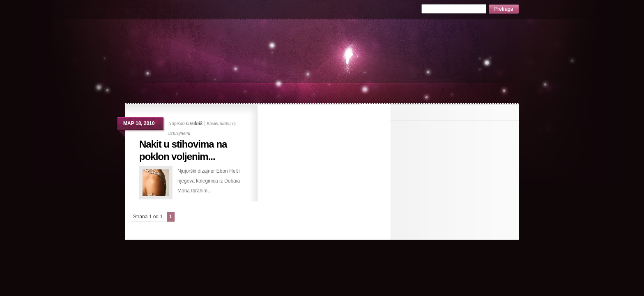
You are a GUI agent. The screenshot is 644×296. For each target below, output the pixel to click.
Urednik (194, 123)
